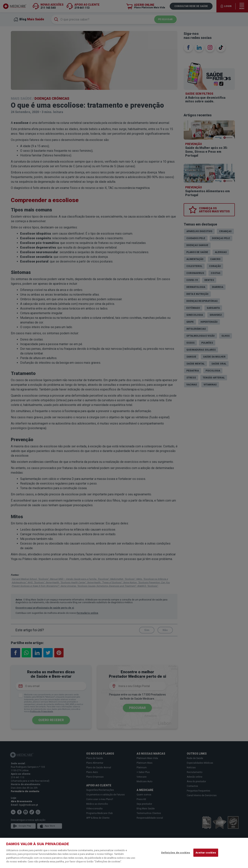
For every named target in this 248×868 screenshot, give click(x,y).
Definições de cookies (176, 853)
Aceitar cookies (206, 853)
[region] (124, 853)
